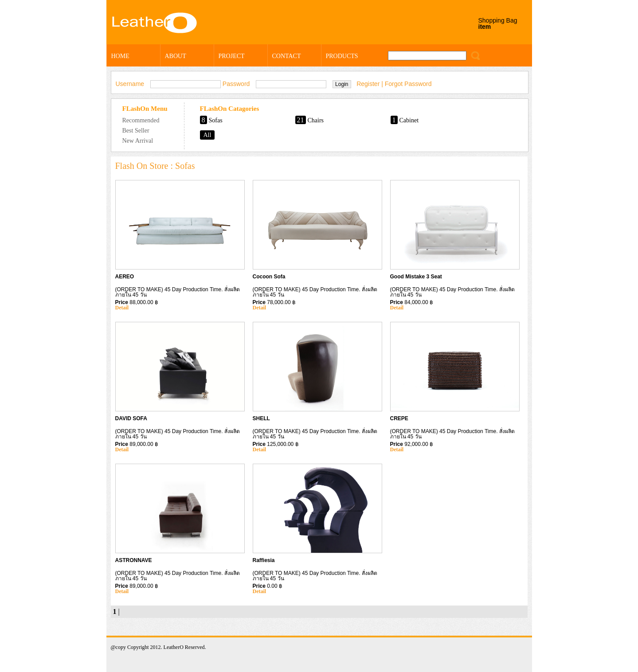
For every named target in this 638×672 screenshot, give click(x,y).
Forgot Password (408, 84)
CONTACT (287, 56)
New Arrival (138, 141)
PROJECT (232, 56)
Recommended (141, 120)
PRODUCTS (342, 56)
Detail (122, 308)
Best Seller (136, 131)
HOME (120, 56)
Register (368, 84)
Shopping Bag (498, 23)
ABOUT (176, 56)
